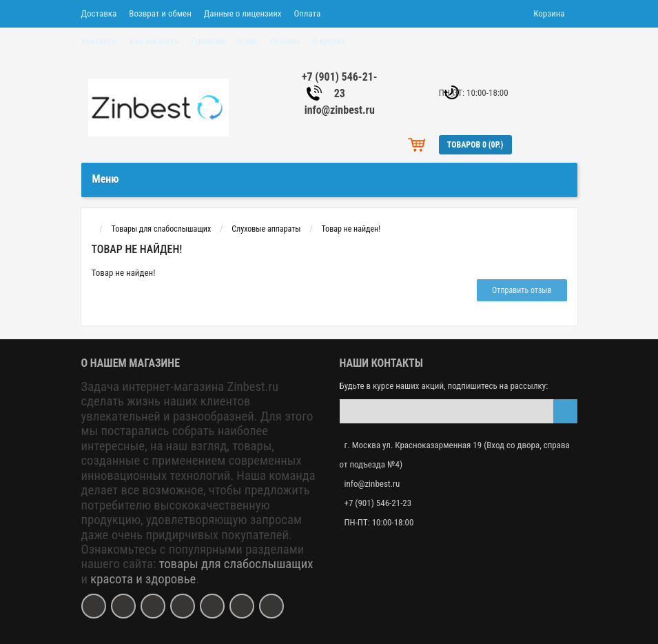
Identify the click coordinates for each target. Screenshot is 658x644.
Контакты (100, 41)
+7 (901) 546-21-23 (378, 503)
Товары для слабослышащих (161, 229)
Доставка (99, 13)
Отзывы (285, 41)
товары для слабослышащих (236, 564)
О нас (247, 41)
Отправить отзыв (522, 290)
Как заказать (154, 41)
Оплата (307, 13)
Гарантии (208, 41)
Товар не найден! (351, 229)
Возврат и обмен (160, 13)
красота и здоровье (143, 579)
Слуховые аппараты (266, 229)
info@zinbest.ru (340, 110)
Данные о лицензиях (243, 13)
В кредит (329, 41)
